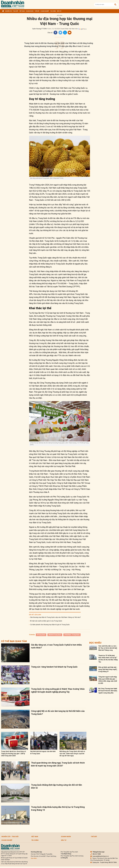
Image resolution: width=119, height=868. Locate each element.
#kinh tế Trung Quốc (55, 635)
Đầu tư (59, 11)
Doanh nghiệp (45, 11)
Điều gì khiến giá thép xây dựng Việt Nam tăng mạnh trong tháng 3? (107, 669)
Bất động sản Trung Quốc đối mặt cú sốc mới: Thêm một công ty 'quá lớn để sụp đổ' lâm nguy (72, 754)
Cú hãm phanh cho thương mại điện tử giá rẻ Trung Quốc (50, 625)
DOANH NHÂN (30, 11)
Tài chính (53, 11)
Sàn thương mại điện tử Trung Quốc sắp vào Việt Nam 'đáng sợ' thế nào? (55, 617)
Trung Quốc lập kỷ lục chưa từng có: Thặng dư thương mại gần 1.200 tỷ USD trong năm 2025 (14, 754)
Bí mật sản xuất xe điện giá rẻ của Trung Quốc (46, 621)
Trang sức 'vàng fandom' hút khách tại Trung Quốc (54, 667)
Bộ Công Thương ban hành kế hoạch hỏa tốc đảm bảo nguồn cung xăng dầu (108, 691)
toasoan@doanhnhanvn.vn (100, 856)
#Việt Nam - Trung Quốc (72, 635)
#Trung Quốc (41, 635)
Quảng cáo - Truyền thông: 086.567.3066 (104, 862)
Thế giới (37, 11)
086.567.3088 (96, 854)
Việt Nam (22, 11)
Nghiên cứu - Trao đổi (12, 11)
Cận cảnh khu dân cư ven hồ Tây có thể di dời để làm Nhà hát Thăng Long (108, 648)
